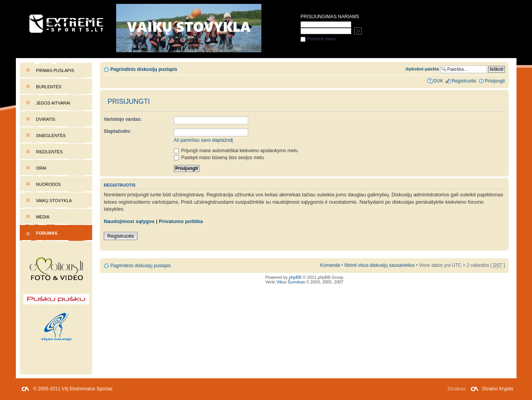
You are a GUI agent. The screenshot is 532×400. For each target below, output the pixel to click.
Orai (41, 168)
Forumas (47, 233)
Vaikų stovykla (54, 201)
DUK (438, 81)
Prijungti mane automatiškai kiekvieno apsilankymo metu (236, 151)
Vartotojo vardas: (123, 119)
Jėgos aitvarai (53, 103)
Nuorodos (48, 184)
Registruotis (121, 236)
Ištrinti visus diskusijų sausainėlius (379, 265)
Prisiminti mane (318, 39)
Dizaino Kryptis (498, 389)
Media (43, 217)
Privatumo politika (181, 221)
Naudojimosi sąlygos (129, 221)
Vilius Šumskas (291, 282)
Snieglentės (51, 136)
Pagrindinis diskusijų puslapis (144, 69)
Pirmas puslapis (55, 70)
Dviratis (46, 119)
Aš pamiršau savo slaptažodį (203, 140)
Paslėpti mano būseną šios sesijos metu (219, 158)
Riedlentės (49, 152)
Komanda (330, 265)
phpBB (295, 277)
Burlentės (49, 87)
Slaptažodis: (118, 131)
